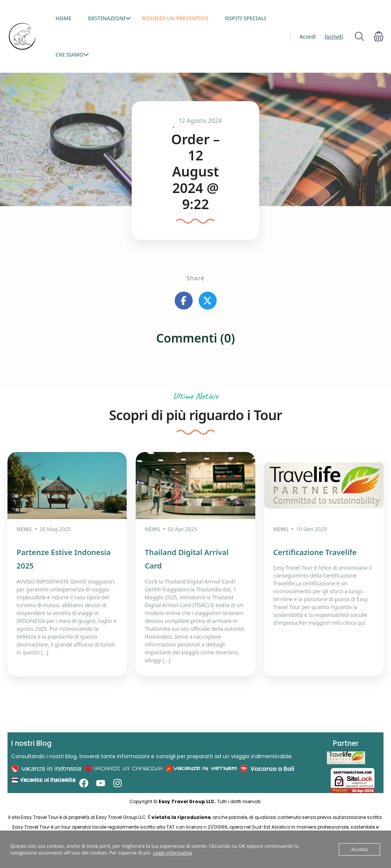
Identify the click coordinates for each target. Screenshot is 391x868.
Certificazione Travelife (315, 552)
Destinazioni (110, 18)
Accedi (308, 37)
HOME (63, 18)
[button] (379, 37)
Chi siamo (72, 55)
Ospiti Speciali (246, 18)
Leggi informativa (173, 853)
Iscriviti (334, 37)
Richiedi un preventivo (175, 18)
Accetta (360, 849)
